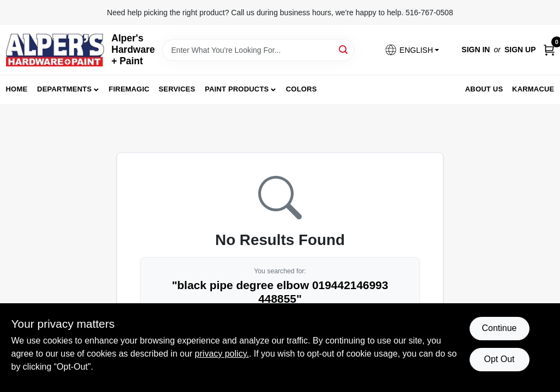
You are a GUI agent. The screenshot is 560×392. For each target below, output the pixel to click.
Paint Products (237, 89)
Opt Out (499, 359)
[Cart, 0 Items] (549, 50)
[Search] (344, 49)
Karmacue (533, 89)
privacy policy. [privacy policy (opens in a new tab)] (222, 354)
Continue (499, 328)
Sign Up (520, 50)
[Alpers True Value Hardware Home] (55, 50)
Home (17, 89)
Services (177, 89)
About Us (484, 89)
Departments (64, 89)
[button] (412, 50)
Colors (302, 89)
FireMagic (129, 89)
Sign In (476, 50)
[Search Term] (258, 50)
